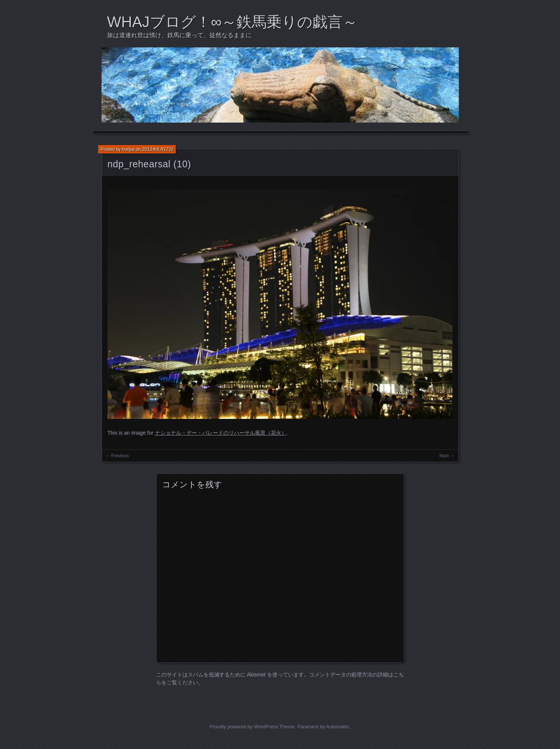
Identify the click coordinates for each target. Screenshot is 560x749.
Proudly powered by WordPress (244, 727)
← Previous (117, 456)
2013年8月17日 (158, 149)
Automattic (338, 727)
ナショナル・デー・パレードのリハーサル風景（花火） (221, 433)
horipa (128, 149)
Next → (447, 456)
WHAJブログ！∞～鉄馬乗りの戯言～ (233, 22)
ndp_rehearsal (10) (149, 164)
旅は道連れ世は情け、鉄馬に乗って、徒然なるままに (179, 35)
